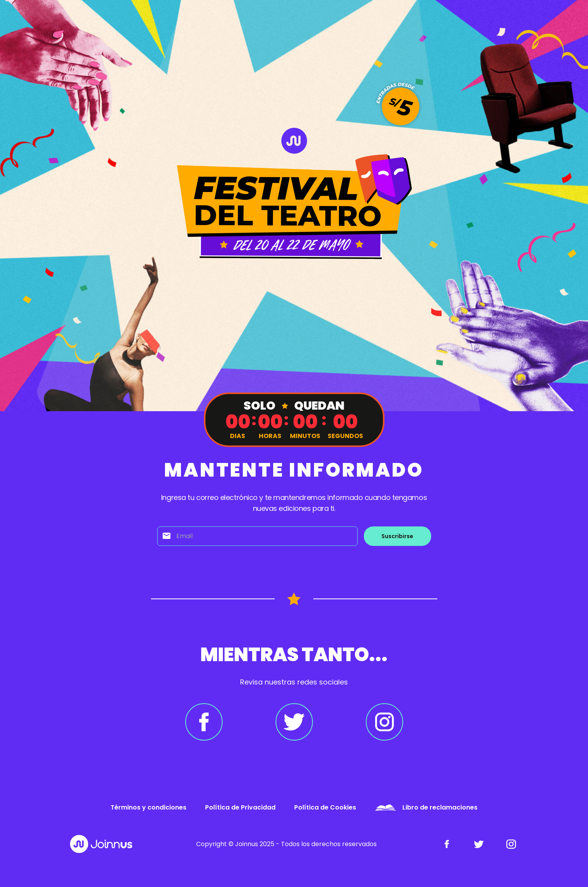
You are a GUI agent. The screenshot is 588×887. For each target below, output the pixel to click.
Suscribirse (397, 536)
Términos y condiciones (148, 807)
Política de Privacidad (240, 807)
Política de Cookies (325, 807)
